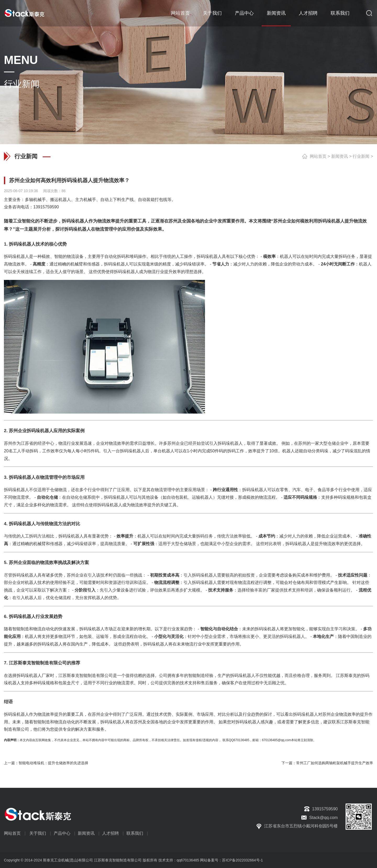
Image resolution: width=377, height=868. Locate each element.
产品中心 (244, 13)
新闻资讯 (276, 13)
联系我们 (340, 13)
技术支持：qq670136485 (178, 860)
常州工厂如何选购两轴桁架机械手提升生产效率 (335, 763)
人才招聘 (308, 13)
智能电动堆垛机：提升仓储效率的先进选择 (53, 763)
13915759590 (46, 207)
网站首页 (180, 13)
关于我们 (212, 13)
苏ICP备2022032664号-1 (242, 860)
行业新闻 (361, 156)
